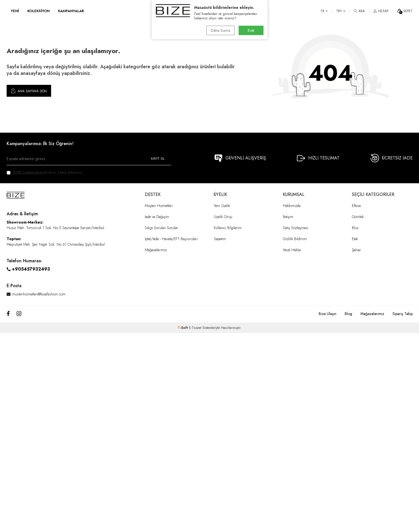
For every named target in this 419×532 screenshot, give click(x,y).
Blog (348, 314)
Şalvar (356, 250)
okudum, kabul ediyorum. (45, 172)
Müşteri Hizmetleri (159, 206)
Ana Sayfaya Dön (29, 91)
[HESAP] (381, 11)
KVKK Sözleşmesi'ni (28, 172)
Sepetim (220, 239)
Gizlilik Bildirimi (295, 239)
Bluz (355, 228)
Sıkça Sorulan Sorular (161, 228)
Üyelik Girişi (223, 217)
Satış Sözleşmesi (296, 228)
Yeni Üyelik (222, 206)
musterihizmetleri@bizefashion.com (39, 294)
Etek (355, 239)
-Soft (183, 328)
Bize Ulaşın (328, 314)
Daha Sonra (220, 30)
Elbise (356, 206)
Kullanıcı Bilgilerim (228, 228)
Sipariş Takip (403, 314)
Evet (251, 30)
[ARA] (359, 11)
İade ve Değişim (157, 217)
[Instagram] (19, 314)
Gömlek (358, 217)
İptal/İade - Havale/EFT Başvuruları (171, 239)
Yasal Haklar (292, 250)
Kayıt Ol (158, 159)
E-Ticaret (195, 328)
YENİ (15, 11)
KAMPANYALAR (71, 11)
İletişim (288, 217)
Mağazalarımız (156, 250)
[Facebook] (8, 314)
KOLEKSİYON (39, 11)
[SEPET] (405, 11)
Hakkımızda (292, 206)
